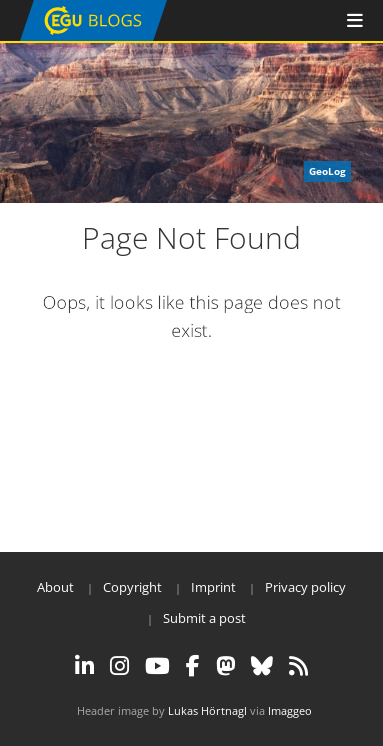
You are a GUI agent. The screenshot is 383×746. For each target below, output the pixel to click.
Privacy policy (305, 587)
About (55, 587)
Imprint (213, 587)
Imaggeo (290, 710)
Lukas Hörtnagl (207, 710)
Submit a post (204, 618)
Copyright (132, 587)
